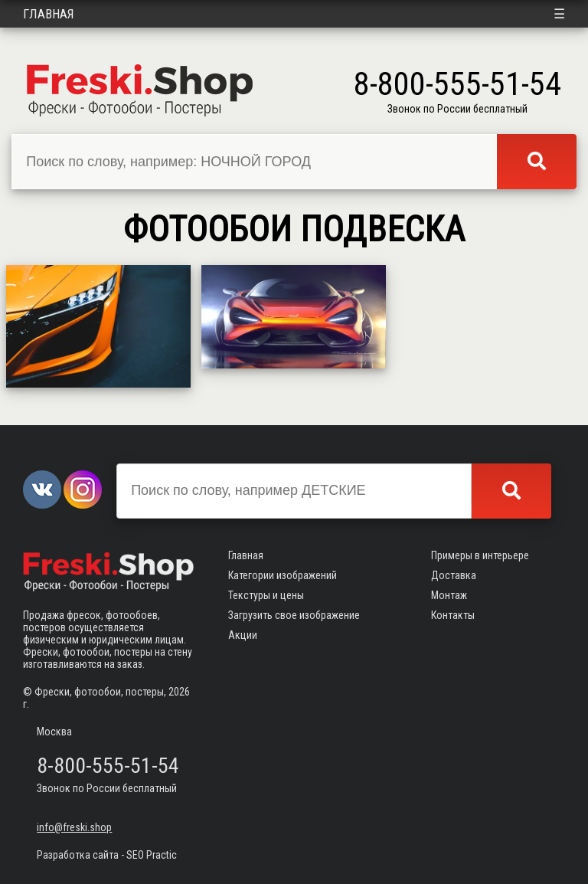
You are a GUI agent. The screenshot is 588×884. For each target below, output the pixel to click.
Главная (49, 14)
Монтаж (449, 595)
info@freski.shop (74, 827)
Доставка (454, 575)
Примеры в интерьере (480, 555)
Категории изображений (283, 575)
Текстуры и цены (266, 595)
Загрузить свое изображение (294, 615)
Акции (243, 635)
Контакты (453, 615)
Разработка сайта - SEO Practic (107, 855)
